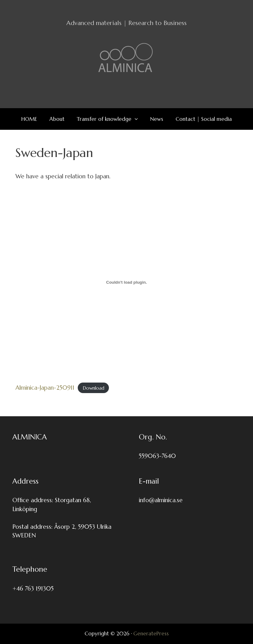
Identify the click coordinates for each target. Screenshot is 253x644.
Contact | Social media (204, 119)
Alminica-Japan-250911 (45, 388)
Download (93, 388)
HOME (29, 119)
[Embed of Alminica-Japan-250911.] (126, 282)
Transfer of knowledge (110, 119)
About (57, 119)
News (157, 119)
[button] (138, 119)
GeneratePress (151, 633)
